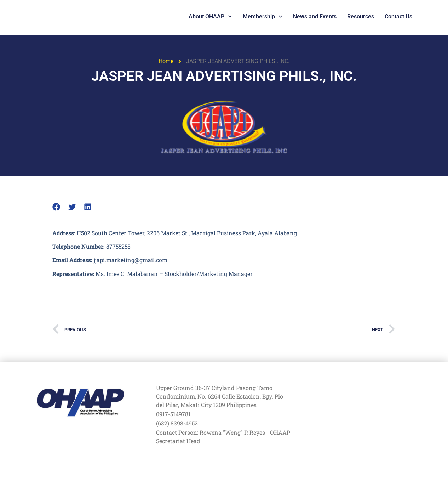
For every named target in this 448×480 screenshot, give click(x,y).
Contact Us (398, 16)
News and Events (315, 16)
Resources (361, 16)
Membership (263, 17)
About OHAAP (210, 17)
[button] (56, 207)
